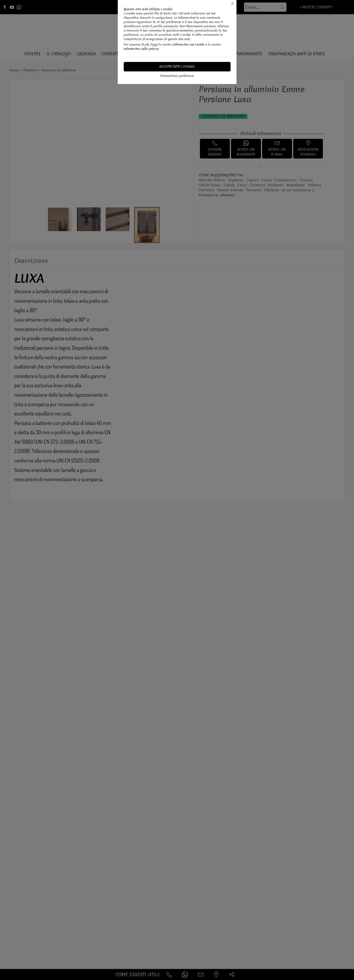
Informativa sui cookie (189, 44)
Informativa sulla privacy (141, 49)
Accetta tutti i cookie (177, 67)
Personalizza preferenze (177, 76)
